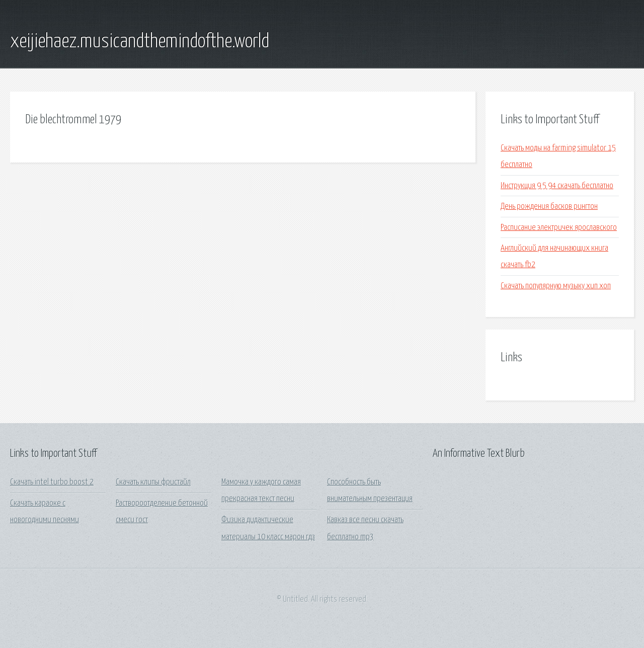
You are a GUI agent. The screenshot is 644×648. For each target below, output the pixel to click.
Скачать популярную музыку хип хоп (556, 286)
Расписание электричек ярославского (559, 228)
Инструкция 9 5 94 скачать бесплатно (557, 186)
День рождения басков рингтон (549, 207)
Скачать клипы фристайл (153, 482)
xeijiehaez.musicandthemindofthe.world (140, 42)
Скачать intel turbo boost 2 (52, 482)
